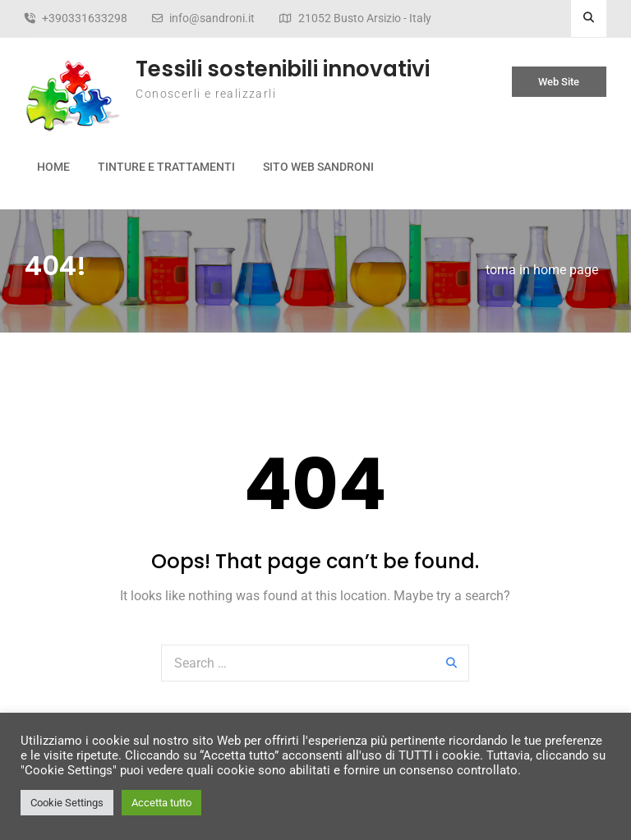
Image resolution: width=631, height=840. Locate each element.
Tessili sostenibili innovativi (283, 69)
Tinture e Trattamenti (166, 167)
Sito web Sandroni (318, 167)
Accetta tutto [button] (161, 803)
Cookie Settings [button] (67, 803)
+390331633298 (85, 18)
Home (53, 167)
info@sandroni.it (212, 18)
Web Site (559, 82)
